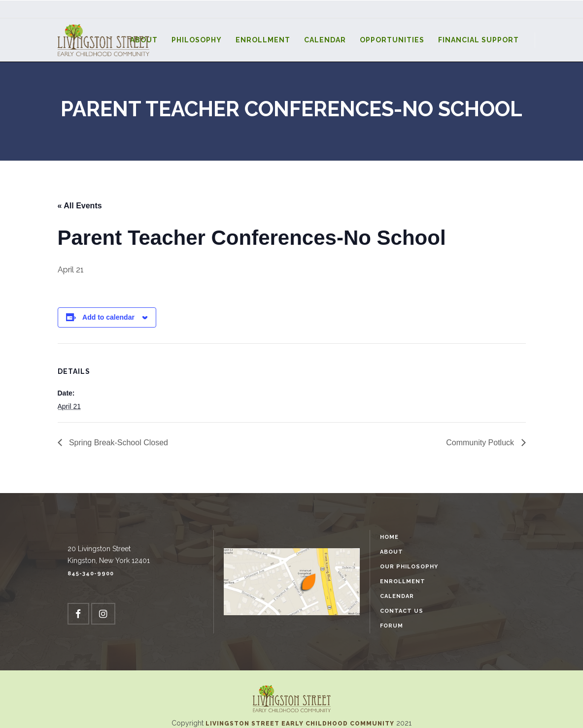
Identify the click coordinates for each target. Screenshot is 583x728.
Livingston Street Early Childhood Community (301, 724)
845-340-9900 (91, 574)
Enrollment (403, 581)
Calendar (397, 596)
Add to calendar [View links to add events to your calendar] (108, 317)
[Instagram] (103, 614)
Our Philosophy (409, 567)
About (392, 552)
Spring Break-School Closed (118, 443)
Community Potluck (481, 443)
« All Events (80, 206)
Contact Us (402, 611)
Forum (392, 626)
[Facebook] (78, 614)
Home (389, 537)
